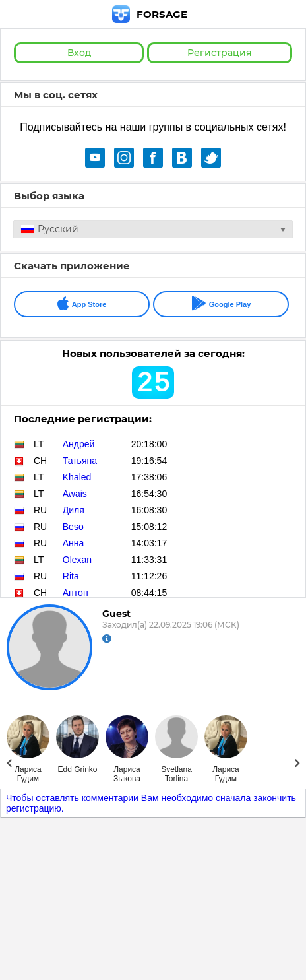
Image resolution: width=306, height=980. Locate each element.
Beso (73, 527)
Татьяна (80, 461)
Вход (79, 53)
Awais (75, 494)
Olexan (77, 560)
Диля (74, 510)
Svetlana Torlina (176, 774)
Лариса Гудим (28, 774)
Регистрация (220, 53)
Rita (71, 576)
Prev (9, 763)
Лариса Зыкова (127, 774)
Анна (74, 543)
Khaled (77, 477)
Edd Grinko (77, 769)
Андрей (79, 444)
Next (297, 763)
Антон (76, 593)
